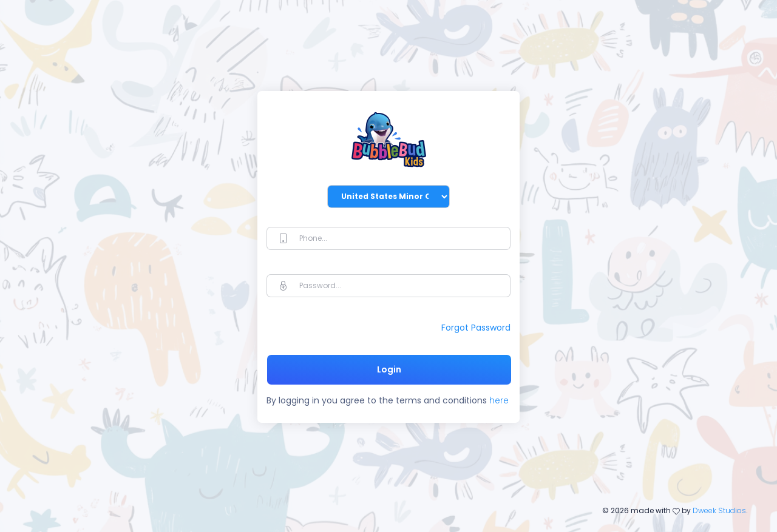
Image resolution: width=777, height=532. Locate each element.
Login (389, 369)
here (498, 400)
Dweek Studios (719, 510)
